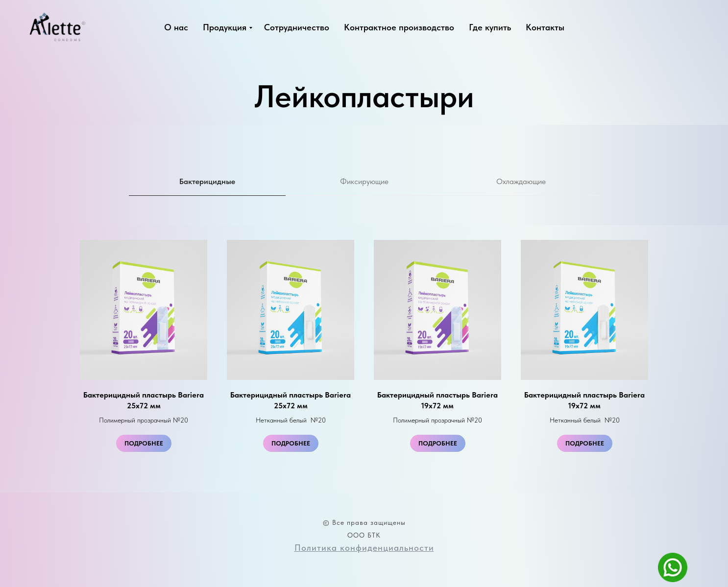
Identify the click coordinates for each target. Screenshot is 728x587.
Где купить (490, 27)
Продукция (225, 27)
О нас (176, 27)
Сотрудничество (297, 27)
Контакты (545, 27)
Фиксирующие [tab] (364, 181)
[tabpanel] (364, 359)
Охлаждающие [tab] (521, 181)
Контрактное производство (399, 27)
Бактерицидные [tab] (207, 181)
